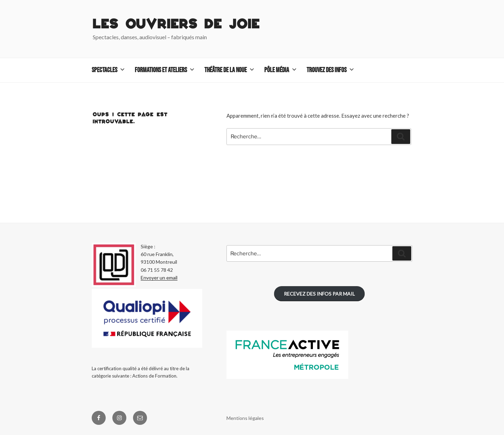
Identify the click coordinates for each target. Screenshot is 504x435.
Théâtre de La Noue (230, 70)
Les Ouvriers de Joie (176, 25)
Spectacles (109, 70)
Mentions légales (245, 418)
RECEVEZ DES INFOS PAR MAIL (319, 294)
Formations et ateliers (165, 70)
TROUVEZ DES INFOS (331, 70)
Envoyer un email (159, 278)
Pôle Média (281, 70)
